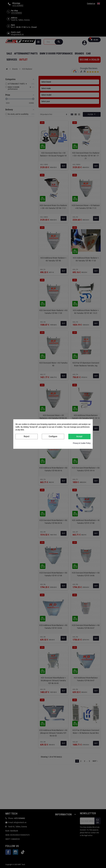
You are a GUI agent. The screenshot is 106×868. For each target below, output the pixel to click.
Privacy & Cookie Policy (82, 443)
